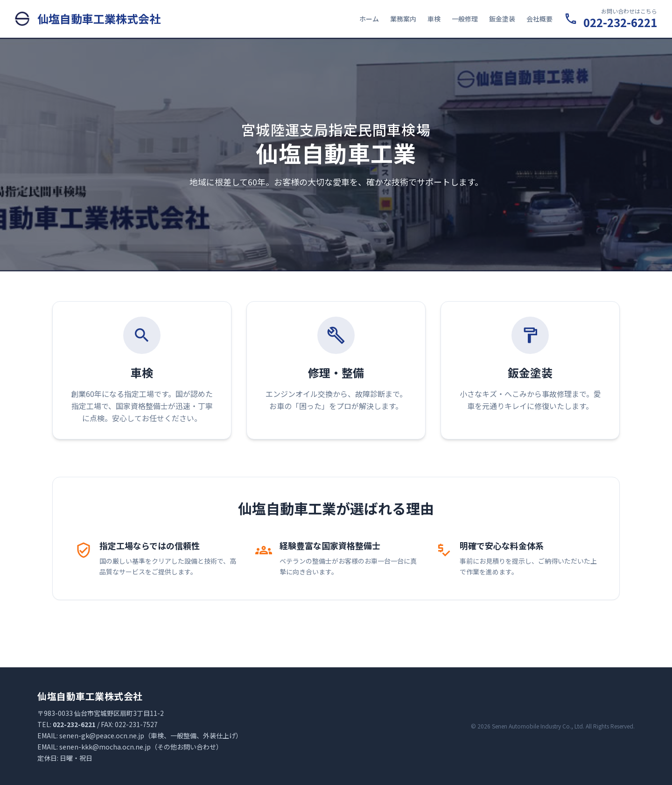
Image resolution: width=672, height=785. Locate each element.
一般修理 (465, 19)
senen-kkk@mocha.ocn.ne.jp (105, 747)
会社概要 (539, 19)
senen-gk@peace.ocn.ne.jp (102, 735)
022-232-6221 (620, 22)
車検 (434, 19)
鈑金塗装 (502, 19)
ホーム (369, 19)
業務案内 (403, 19)
